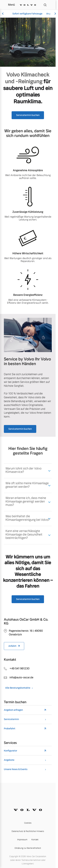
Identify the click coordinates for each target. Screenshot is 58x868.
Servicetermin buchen (28, 115)
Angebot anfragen (13, 710)
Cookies (28, 823)
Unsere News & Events (16, 769)
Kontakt (35, 840)
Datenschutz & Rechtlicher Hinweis (28, 831)
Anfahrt (12, 646)
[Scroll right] (55, 14)
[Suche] (45, 5)
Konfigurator (10, 751)
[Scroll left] (3, 14)
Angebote (9, 760)
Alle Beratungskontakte (18, 688)
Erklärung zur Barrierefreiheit (28, 848)
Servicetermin (11, 719)
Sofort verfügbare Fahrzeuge (27, 14)
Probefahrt (10, 729)
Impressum (22, 840)
